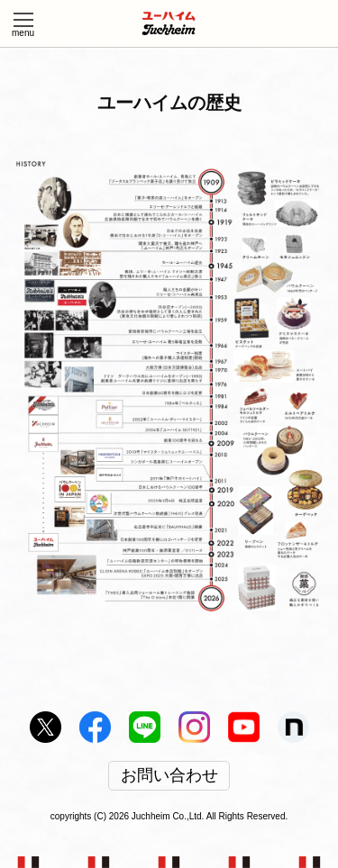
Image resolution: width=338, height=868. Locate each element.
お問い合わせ (169, 776)
